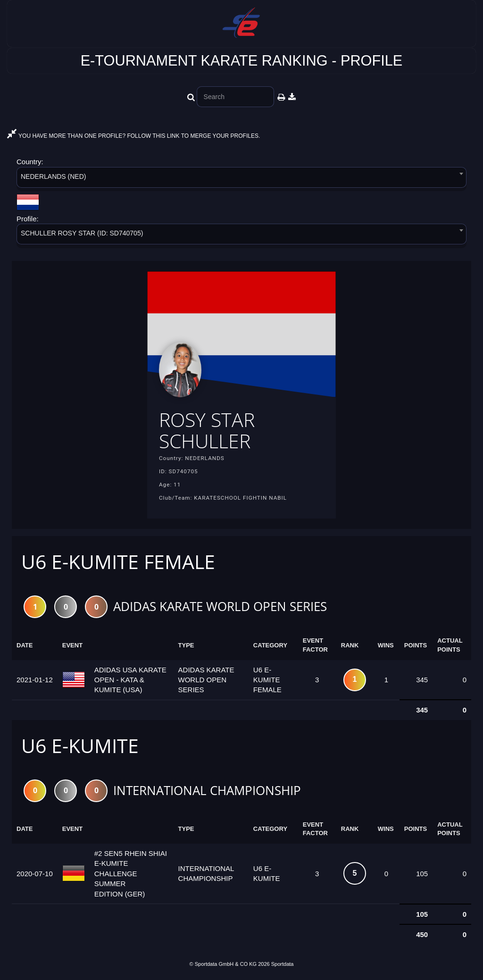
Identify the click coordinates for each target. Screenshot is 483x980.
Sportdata (283, 964)
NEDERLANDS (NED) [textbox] (53, 176)
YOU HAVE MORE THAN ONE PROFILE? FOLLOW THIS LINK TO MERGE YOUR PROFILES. (133, 136)
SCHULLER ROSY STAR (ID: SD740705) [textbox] (82, 233)
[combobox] (241, 179)
